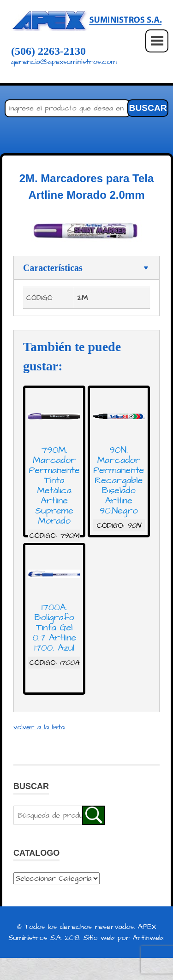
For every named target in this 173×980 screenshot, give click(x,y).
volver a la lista (39, 727)
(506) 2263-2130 (48, 51)
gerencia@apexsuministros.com (64, 62)
